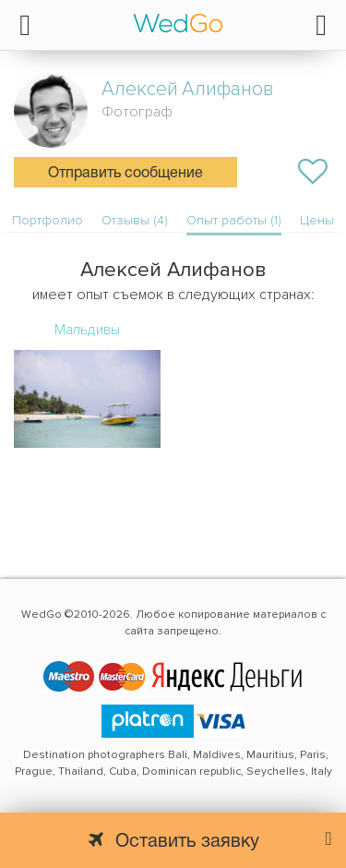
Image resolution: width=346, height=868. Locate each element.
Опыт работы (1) (234, 220)
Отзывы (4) (135, 220)
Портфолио (48, 220)
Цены (317, 220)
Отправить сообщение (125, 174)
